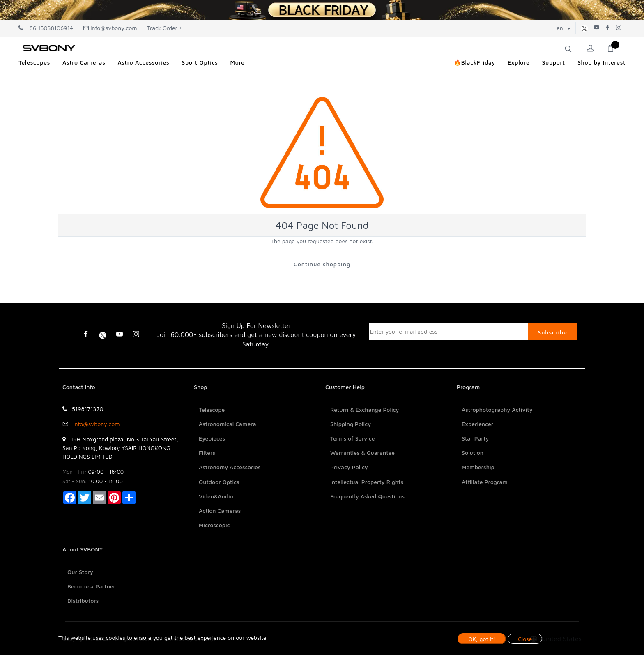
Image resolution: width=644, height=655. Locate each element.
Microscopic (214, 525)
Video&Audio (216, 496)
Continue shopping (322, 264)
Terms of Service (353, 438)
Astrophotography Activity (497, 409)
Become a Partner (91, 586)
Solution (473, 453)
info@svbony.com (110, 28)
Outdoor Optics (219, 482)
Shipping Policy (351, 424)
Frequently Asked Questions (367, 496)
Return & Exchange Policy (365, 409)
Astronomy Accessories (230, 467)
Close (525, 639)
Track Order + (165, 28)
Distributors (83, 601)
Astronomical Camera (228, 424)
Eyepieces (212, 438)
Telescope (212, 409)
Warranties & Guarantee (362, 453)
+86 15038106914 (46, 28)
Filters (207, 453)
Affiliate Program (485, 482)
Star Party (475, 438)
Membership (478, 467)
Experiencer (477, 424)
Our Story (80, 572)
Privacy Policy (349, 467)
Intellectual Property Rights (367, 482)
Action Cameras (220, 511)
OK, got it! (482, 639)
